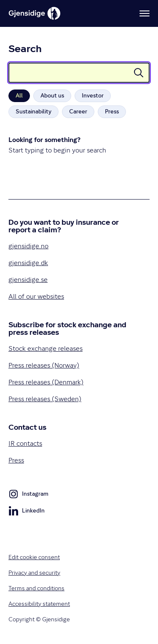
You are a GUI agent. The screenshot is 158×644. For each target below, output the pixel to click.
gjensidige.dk (28, 263)
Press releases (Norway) (44, 365)
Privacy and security (34, 573)
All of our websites (36, 296)
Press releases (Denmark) (46, 382)
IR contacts (25, 443)
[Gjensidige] (35, 13)
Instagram (28, 495)
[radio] (19, 96)
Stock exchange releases (46, 348)
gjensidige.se (28, 280)
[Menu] (145, 13)
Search (25, 50)
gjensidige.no (28, 246)
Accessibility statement (39, 604)
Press (16, 460)
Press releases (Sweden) (45, 399)
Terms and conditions (36, 588)
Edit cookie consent (34, 557)
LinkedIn (27, 512)
